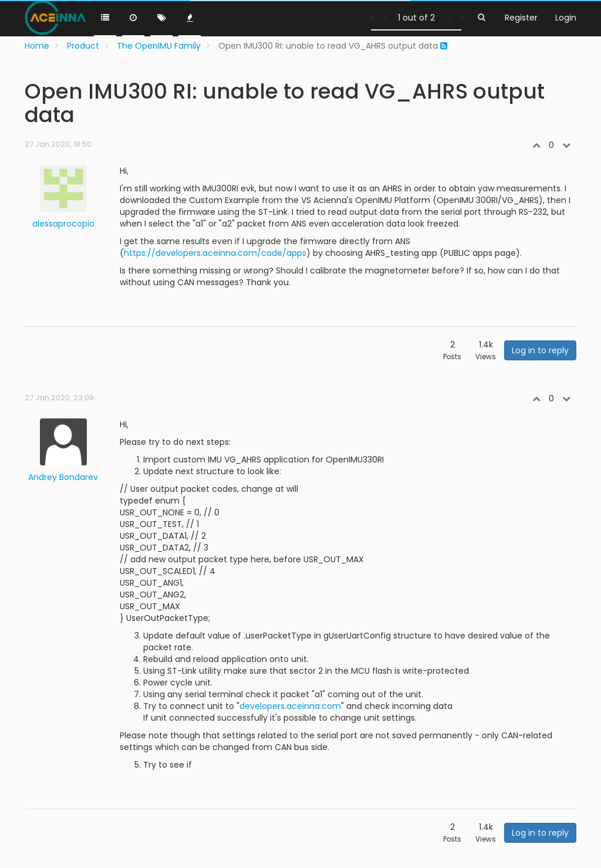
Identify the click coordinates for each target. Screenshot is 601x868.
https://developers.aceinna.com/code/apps (215, 253)
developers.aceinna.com (290, 706)
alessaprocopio (63, 224)
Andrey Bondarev (63, 477)
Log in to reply (540, 350)
